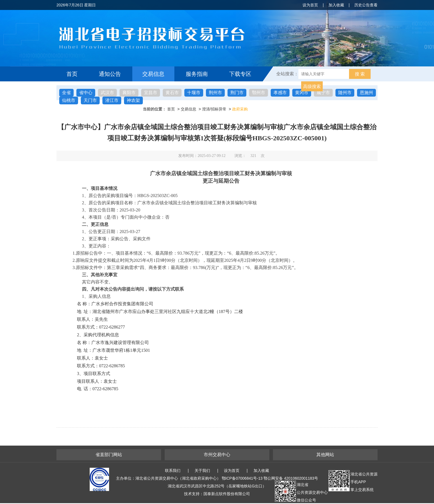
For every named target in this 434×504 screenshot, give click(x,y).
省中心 (86, 93)
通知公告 (110, 74)
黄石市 (172, 93)
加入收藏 (336, 5)
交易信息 (153, 74)
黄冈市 (302, 93)
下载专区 (240, 74)
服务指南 (197, 74)
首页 (72, 74)
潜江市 (112, 100)
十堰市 (194, 93)
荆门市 (237, 93)
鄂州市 (259, 93)
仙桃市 (69, 100)
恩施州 (366, 93)
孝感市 (280, 93)
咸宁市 (323, 93)
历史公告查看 (366, 5)
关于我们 (202, 471)
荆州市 (215, 93)
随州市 (345, 93)
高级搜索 (312, 86)
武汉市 (107, 93)
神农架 (133, 100)
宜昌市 (151, 93)
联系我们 (173, 471)
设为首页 (310, 5)
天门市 (90, 100)
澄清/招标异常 (214, 109)
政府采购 (240, 109)
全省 (66, 93)
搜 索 (360, 74)
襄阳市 (129, 93)
